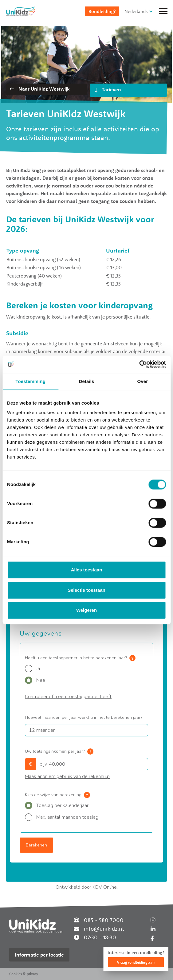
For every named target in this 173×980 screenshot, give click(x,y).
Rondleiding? (102, 11)
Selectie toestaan (86, 590)
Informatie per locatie (39, 955)
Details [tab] (87, 381)
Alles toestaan (87, 570)
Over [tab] (143, 381)
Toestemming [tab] (30, 381)
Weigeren (86, 610)
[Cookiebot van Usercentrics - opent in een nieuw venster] (139, 364)
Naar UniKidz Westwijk (40, 89)
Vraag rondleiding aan (136, 962)
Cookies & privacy (24, 974)
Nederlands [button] (136, 11)
